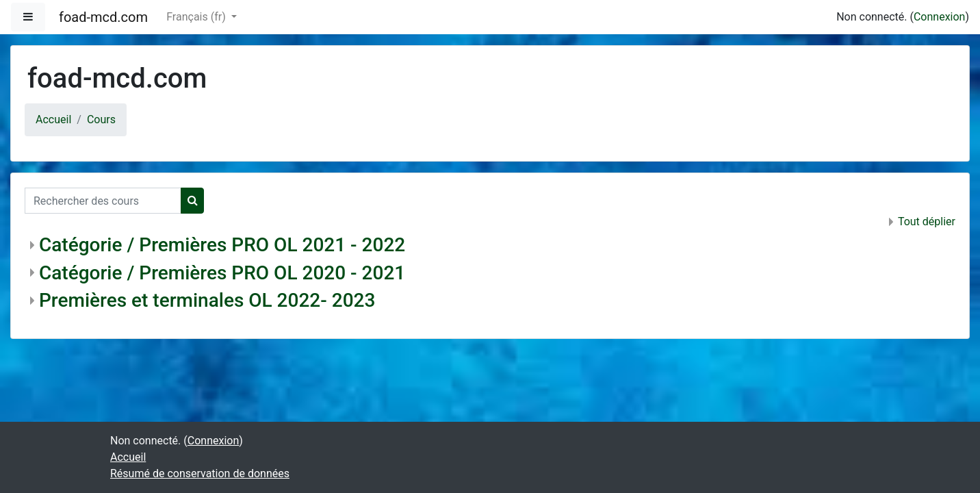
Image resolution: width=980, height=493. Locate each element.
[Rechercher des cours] (103, 201)
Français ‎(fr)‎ (197, 17)
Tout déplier (927, 222)
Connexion (939, 17)
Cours (101, 119)
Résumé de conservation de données (200, 473)
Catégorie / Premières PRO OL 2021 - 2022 (222, 245)
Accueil (53, 119)
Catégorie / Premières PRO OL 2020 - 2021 (222, 273)
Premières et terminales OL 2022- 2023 (207, 300)
